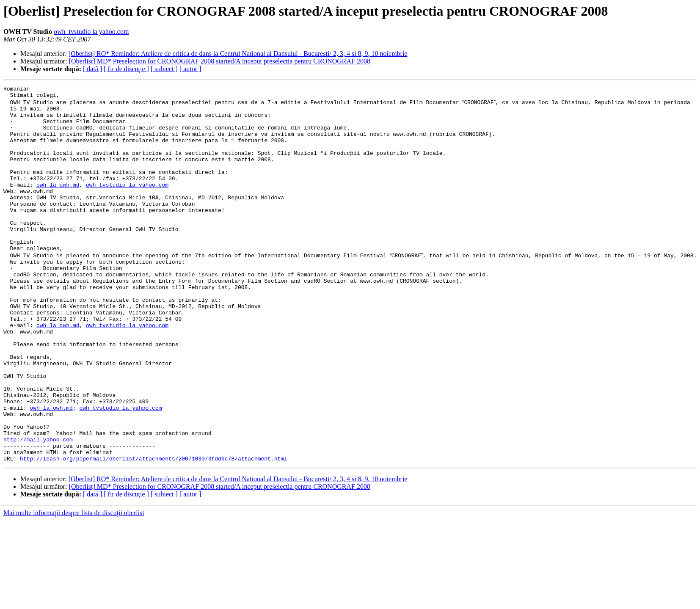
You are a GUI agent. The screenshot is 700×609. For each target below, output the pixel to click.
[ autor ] (190, 69)
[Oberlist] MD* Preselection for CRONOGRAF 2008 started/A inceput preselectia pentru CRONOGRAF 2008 (220, 61)
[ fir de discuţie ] (126, 69)
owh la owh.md (58, 204)
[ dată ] (92, 69)
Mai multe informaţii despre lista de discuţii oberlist (74, 586)
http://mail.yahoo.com (38, 509)
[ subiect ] (164, 69)
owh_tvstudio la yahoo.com (91, 32)
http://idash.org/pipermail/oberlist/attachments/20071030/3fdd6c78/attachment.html (154, 532)
